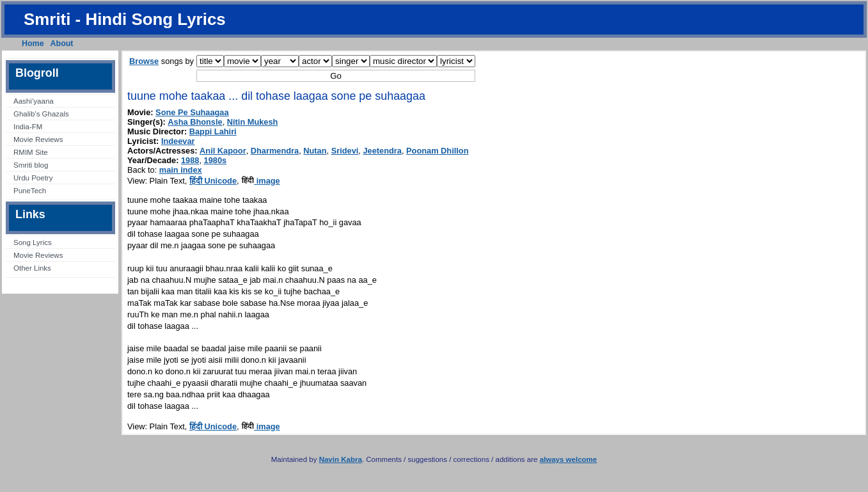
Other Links (32, 268)
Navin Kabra (341, 459)
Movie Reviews (38, 139)
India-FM (28, 127)
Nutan (315, 151)
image (261, 181)
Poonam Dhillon (437, 151)
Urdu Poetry (33, 178)
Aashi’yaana (34, 101)
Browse (144, 61)
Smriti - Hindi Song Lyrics (125, 19)
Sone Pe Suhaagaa (192, 112)
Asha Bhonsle (195, 122)
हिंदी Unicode (213, 181)
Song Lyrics (33, 242)
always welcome (569, 459)
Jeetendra (382, 151)
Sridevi (345, 151)
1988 (190, 160)
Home (33, 44)
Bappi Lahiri (213, 131)
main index (181, 170)
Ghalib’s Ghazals (41, 114)
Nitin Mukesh (253, 122)
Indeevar (178, 141)
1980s (216, 160)
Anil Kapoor (223, 151)
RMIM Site (31, 152)
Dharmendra (275, 151)
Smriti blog (31, 165)
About (62, 44)
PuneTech (30, 191)
